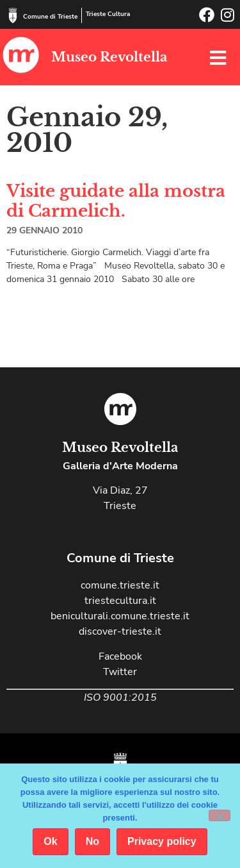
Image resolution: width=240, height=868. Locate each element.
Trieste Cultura (108, 14)
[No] (220, 815)
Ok (50, 841)
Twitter (120, 672)
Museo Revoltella (109, 57)
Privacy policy (162, 841)
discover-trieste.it (120, 631)
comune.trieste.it (120, 585)
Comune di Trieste (50, 17)
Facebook (120, 656)
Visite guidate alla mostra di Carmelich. (116, 201)
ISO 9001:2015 (120, 697)
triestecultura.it (120, 601)
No (92, 841)
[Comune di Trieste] (13, 15)
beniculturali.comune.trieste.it (120, 616)
